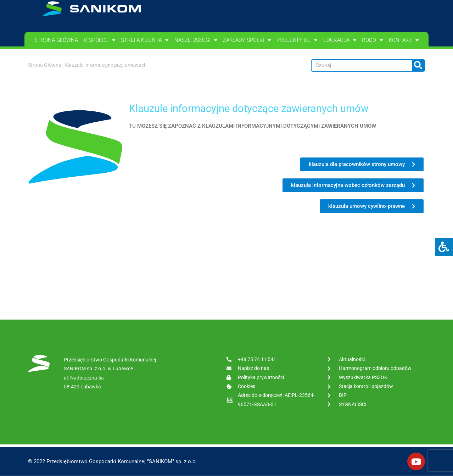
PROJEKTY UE (297, 40)
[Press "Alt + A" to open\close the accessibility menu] (444, 247)
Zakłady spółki (247, 40)
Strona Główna (45, 65)
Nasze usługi (196, 40)
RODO (372, 40)
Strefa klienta (145, 40)
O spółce (100, 40)
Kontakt (404, 40)
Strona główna (56, 40)
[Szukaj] (418, 65)
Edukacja (340, 40)
